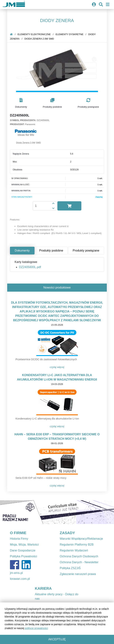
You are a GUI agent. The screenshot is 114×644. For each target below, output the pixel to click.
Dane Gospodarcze (23, 550)
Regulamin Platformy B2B (77, 545)
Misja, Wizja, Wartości (24, 545)
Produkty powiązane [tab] (86, 251)
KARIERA (43, 588)
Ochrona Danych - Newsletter (79, 562)
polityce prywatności (36, 628)
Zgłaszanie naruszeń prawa (78, 574)
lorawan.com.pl (20, 579)
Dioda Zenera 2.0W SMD (39, 39)
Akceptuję (57, 639)
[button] (21, 103)
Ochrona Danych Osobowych (79, 556)
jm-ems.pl (16, 573)
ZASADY (67, 533)
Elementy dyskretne (69, 34)
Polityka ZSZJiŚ (70, 568)
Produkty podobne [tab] (51, 251)
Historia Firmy (19, 539)
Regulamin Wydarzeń (74, 550)
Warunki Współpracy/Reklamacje (81, 539)
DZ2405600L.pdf (30, 267)
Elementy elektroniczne (34, 34)
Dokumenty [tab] (22, 251)
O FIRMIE (18, 533)
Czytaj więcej (57, 367)
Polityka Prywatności (24, 556)
